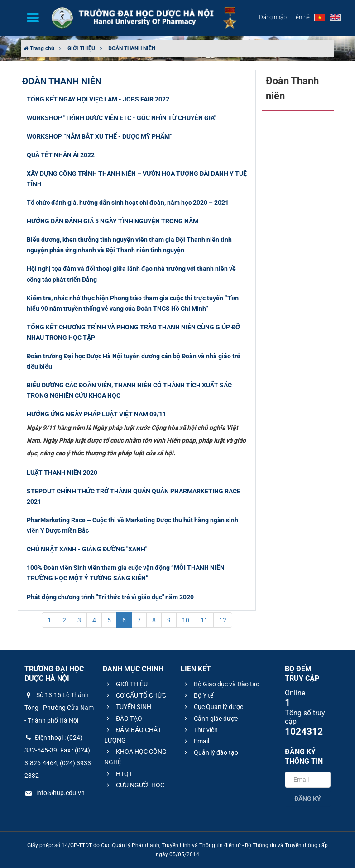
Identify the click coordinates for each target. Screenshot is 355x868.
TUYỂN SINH (128, 707)
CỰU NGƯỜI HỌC (134, 785)
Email (196, 741)
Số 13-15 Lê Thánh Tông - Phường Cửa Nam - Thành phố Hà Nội (59, 708)
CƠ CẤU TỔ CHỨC (135, 695)
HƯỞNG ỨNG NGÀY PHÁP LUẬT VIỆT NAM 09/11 (96, 414)
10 (186, 620)
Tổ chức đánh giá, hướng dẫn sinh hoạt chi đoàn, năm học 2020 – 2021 (128, 203)
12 (223, 620)
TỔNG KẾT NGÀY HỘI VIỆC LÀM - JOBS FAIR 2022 (98, 99)
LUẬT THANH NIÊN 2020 (62, 473)
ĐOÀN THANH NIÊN (132, 48)
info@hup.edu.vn (55, 793)
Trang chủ (39, 48)
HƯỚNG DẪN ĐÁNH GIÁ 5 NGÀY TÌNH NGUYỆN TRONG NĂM (113, 221)
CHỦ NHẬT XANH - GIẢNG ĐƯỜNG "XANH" (87, 549)
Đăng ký (308, 799)
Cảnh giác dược (210, 719)
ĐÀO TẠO (123, 719)
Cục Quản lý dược (213, 707)
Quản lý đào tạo (210, 752)
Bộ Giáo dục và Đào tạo (221, 684)
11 (204, 620)
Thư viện (200, 730)
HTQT (118, 774)
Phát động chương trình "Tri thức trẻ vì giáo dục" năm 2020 (110, 597)
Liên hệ (300, 17)
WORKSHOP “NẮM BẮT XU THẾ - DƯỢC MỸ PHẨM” (100, 136)
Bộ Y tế (198, 695)
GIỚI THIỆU (81, 48)
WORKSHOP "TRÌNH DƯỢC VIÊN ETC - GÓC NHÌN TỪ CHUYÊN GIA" (121, 118)
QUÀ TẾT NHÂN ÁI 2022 (61, 155)
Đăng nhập (273, 17)
